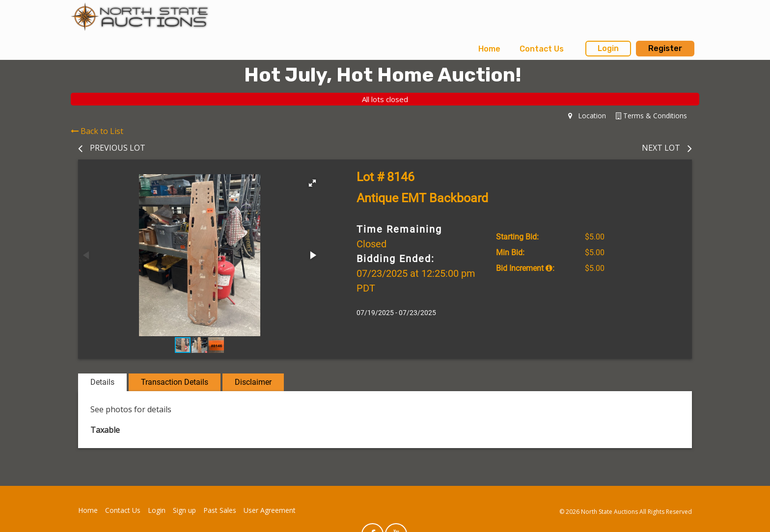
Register (665, 48)
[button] (312, 183)
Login (608, 48)
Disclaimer (253, 382)
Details (102, 382)
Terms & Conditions (651, 116)
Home (489, 49)
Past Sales (220, 510)
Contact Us (542, 49)
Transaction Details (175, 382)
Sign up (184, 510)
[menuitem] (489, 49)
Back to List (97, 131)
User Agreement (270, 510)
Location (587, 116)
